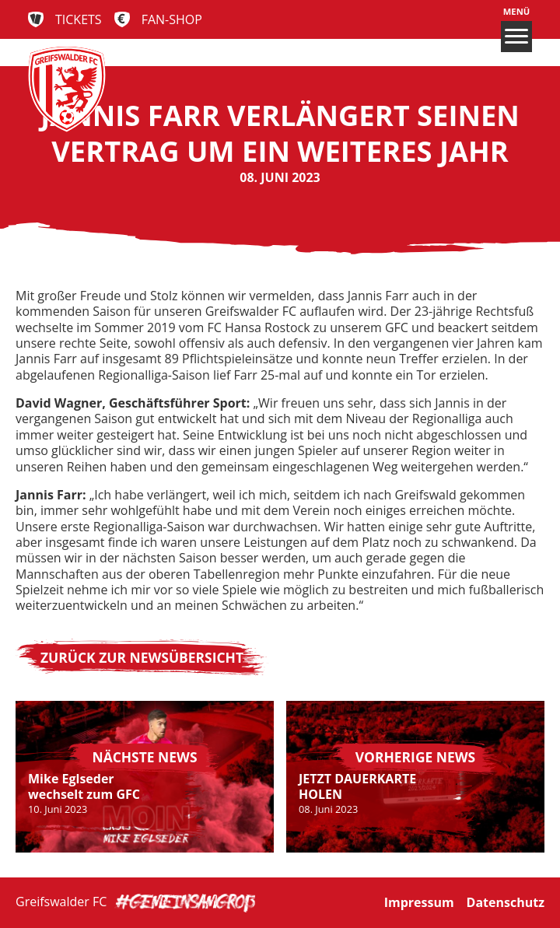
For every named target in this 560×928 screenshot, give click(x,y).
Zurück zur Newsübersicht (142, 657)
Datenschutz (506, 902)
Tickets (79, 19)
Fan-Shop (172, 19)
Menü (516, 29)
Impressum (419, 902)
